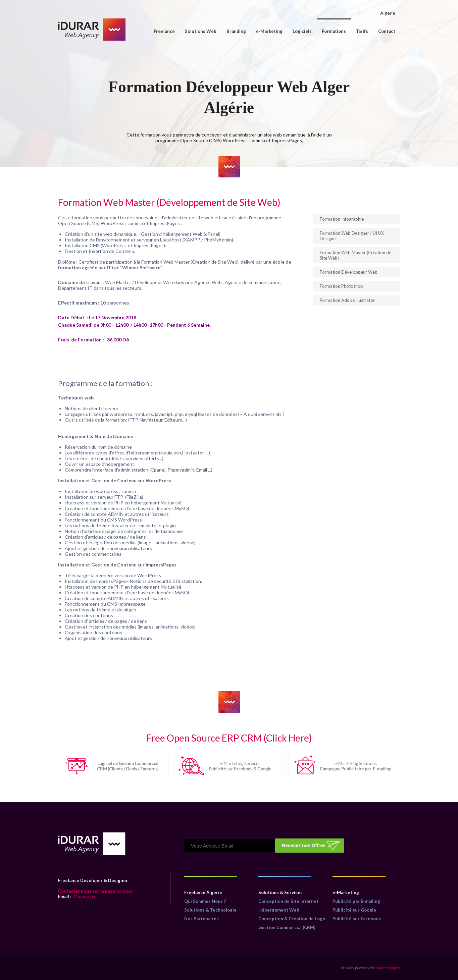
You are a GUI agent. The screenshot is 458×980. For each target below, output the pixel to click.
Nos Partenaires (201, 919)
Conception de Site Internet (288, 901)
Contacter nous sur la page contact (95, 891)
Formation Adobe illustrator (347, 300)
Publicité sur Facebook (357, 919)
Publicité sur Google (354, 910)
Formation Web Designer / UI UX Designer (352, 236)
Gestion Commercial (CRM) (287, 927)
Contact (387, 31)
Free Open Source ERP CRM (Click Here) (229, 738)
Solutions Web (201, 31)
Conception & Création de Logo (292, 919)
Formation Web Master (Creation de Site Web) (355, 255)
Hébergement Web (279, 910)
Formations (334, 31)
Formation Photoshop (341, 286)
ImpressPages (388, 968)
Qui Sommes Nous (203, 901)
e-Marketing (269, 31)
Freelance (164, 31)
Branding (236, 31)
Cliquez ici (77, 896)
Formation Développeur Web (349, 272)
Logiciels (302, 31)
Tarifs (362, 31)
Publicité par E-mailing (356, 901)
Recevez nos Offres (304, 846)
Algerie (388, 13)
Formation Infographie (342, 219)
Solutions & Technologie (210, 910)
